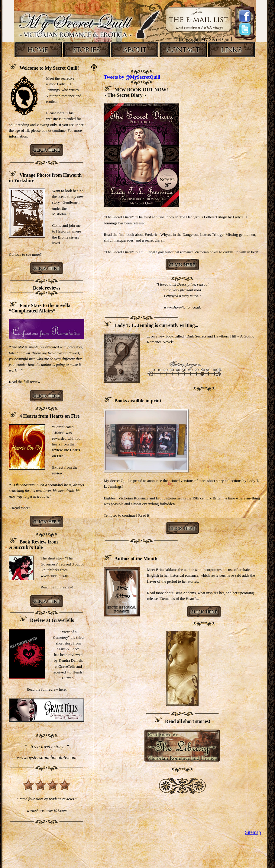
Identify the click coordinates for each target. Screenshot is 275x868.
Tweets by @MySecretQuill (132, 77)
